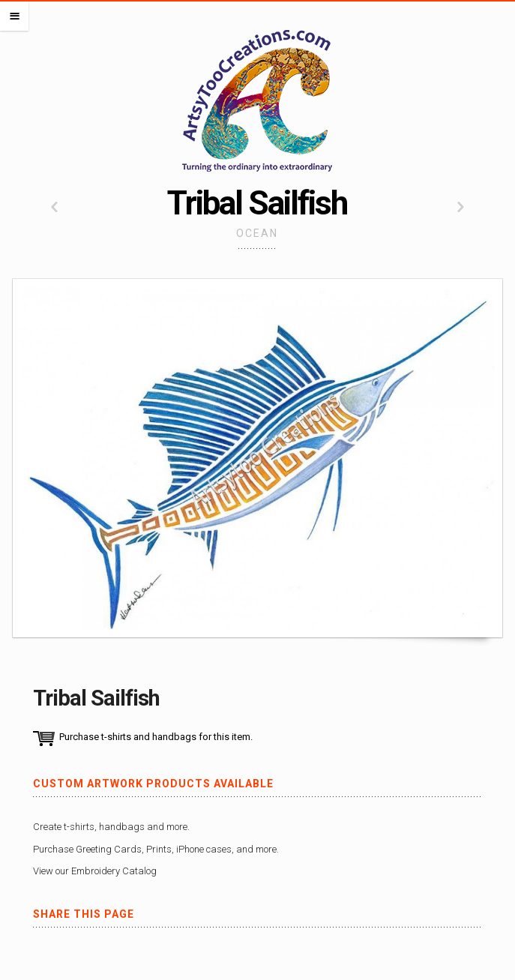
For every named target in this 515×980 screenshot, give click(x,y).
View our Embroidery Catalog (95, 871)
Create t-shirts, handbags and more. (111, 827)
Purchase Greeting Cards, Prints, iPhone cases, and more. (156, 849)
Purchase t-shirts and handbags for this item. (156, 737)
